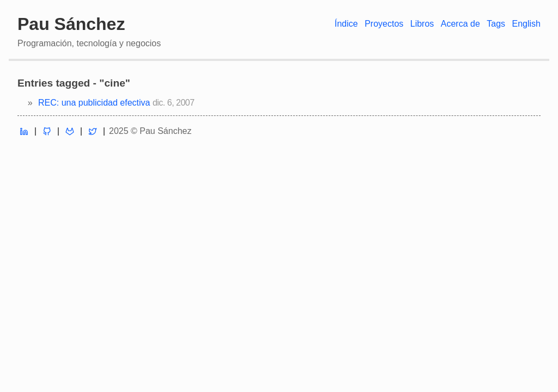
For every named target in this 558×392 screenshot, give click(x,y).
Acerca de (460, 24)
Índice (346, 24)
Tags (496, 24)
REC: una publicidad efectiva (94, 103)
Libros (422, 24)
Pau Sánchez (71, 24)
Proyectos (384, 24)
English (526, 24)
